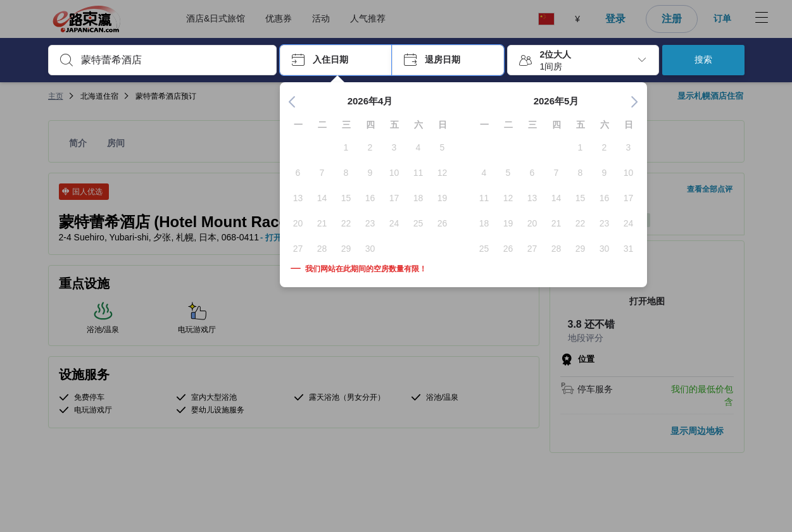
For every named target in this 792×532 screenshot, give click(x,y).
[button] (336, 60)
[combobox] (173, 60)
